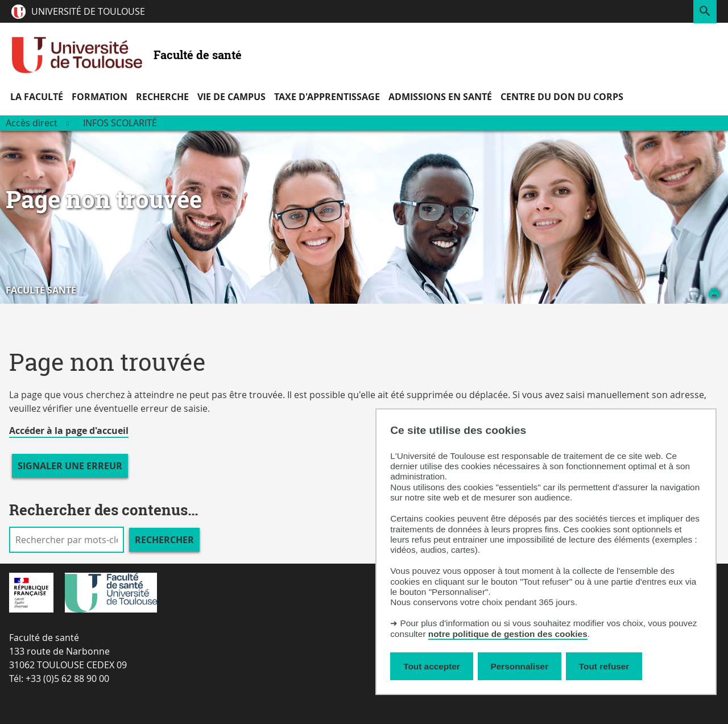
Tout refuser (604, 666)
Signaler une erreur (70, 466)
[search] (67, 540)
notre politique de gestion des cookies (508, 634)
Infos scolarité (120, 123)
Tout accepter (432, 666)
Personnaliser (520, 666)
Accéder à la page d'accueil (69, 431)
